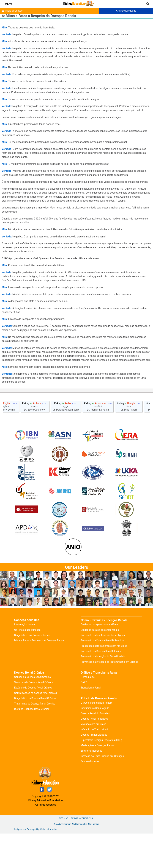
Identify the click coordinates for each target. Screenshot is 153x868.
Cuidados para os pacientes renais (100, 664)
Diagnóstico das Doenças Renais (32, 670)
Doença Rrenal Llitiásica (94, 769)
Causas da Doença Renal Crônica (32, 711)
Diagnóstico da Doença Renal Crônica (35, 733)
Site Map (63, 853)
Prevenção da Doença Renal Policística (102, 675)
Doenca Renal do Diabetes (95, 748)
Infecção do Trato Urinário (95, 764)
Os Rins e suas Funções (27, 664)
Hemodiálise (88, 711)
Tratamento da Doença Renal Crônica (35, 738)
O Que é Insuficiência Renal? (96, 737)
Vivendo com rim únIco (93, 759)
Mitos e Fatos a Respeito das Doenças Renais (39, 675)
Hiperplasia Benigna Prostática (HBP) (101, 775)
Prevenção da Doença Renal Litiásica (101, 686)
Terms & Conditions (82, 853)
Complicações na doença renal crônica (36, 727)
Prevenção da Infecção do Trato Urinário (103, 691)
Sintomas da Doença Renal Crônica (34, 717)
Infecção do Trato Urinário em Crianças (102, 791)
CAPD (84, 717)
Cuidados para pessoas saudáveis (100, 659)
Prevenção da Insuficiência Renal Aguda (103, 670)
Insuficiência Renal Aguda (95, 743)
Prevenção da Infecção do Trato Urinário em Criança (109, 696)
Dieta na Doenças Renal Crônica (32, 743)
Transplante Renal (91, 722)
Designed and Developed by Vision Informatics (35, 864)
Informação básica (24, 659)
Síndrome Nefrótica (91, 785)
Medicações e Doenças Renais (98, 780)
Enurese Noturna (90, 796)
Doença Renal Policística (94, 753)
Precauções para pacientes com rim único (104, 680)
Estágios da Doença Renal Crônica (33, 722)
